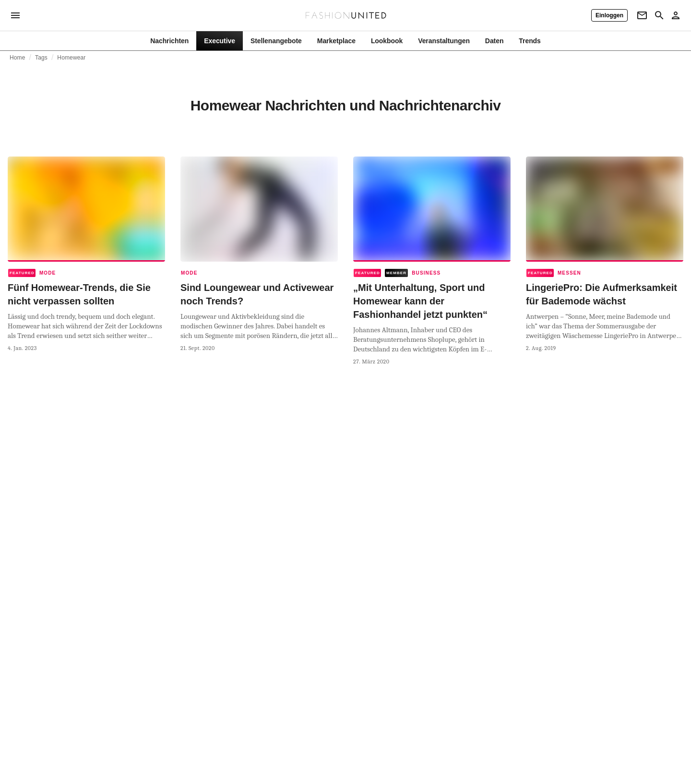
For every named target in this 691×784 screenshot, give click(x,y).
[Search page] (659, 15)
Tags (41, 58)
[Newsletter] (642, 15)
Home (18, 58)
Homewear (71, 58)
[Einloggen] (609, 15)
